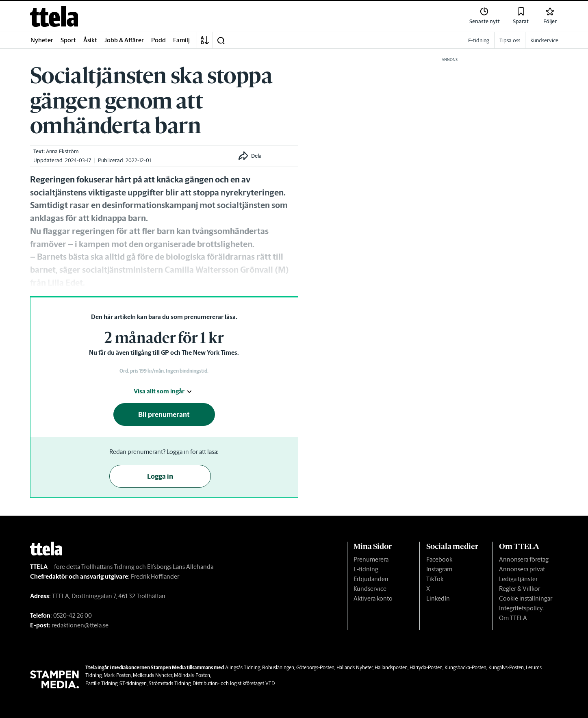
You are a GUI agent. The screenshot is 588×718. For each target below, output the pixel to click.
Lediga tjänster (518, 579)
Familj (181, 40)
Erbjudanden (371, 579)
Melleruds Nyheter (152, 675)
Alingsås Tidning (243, 667)
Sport (68, 40)
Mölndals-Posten (192, 675)
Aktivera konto (373, 598)
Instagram (439, 569)
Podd (158, 40)
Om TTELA (513, 618)
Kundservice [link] (544, 40)
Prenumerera (371, 559)
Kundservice (370, 589)
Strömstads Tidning (170, 683)
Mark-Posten (117, 675)
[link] (54, 16)
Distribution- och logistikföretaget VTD (234, 683)
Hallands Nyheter (355, 667)
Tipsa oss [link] (510, 40)
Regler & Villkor (520, 589)
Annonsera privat (522, 569)
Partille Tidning (101, 683)
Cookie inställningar (526, 598)
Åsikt (90, 40)
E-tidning (366, 569)
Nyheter (42, 40)
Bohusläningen (278, 667)
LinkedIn (438, 598)
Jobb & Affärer (124, 40)
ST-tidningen (133, 683)
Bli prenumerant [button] (164, 414)
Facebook (439, 559)
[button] (221, 40)
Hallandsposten (391, 667)
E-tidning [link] (479, 40)
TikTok (435, 579)
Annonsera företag (524, 559)
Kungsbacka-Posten (465, 667)
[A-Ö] (205, 40)
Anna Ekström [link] (62, 151)
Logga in (160, 476)
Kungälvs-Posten (506, 667)
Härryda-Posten (426, 667)
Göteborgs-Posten (315, 667)
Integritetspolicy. (521, 608)
